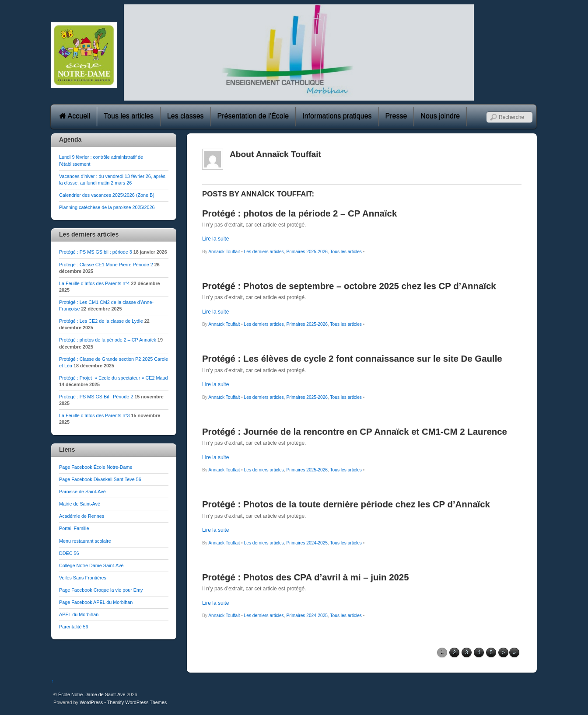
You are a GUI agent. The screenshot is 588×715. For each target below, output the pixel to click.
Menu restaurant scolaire (85, 541)
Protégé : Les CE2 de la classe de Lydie (101, 321)
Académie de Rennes (82, 516)
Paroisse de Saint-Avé (82, 492)
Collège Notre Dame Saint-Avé (91, 565)
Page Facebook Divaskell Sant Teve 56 (100, 479)
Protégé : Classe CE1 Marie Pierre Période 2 (106, 265)
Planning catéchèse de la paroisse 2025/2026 (107, 207)
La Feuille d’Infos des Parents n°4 (94, 283)
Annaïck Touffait (224, 252)
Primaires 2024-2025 (307, 543)
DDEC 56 (69, 553)
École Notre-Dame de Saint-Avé (92, 694)
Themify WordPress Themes (137, 702)
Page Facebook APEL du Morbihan (96, 602)
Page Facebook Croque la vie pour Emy (101, 590)
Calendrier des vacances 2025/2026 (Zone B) (107, 195)
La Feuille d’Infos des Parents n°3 (94, 415)
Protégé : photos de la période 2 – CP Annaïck (108, 340)
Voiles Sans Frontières (83, 578)
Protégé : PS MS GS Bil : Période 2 (96, 397)
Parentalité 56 (74, 627)
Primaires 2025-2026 (307, 252)
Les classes (185, 116)
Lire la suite (215, 239)
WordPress (91, 702)
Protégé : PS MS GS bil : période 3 (96, 252)
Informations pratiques (337, 116)
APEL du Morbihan (79, 614)
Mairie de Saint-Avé (80, 504)
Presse (396, 116)
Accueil (75, 116)
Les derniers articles (264, 252)
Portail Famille (74, 528)
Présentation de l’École (253, 116)
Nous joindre (440, 116)
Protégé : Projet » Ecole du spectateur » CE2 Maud (113, 378)
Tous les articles (129, 116)
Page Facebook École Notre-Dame (96, 467)
